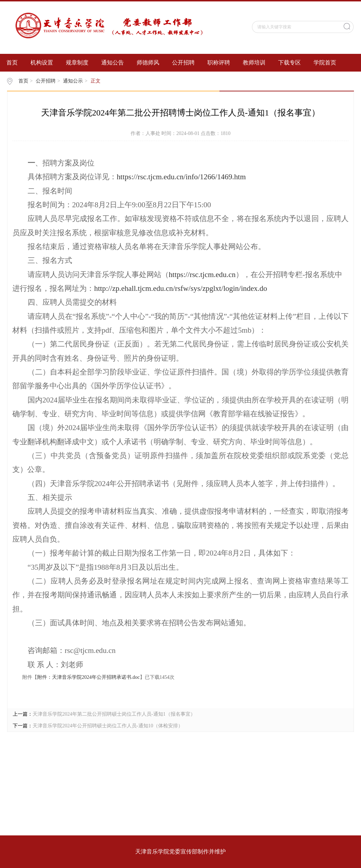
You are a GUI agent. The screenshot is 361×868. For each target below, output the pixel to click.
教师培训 (254, 63)
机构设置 (42, 63)
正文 (96, 81)
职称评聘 (219, 63)
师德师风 (148, 63)
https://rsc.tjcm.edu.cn (202, 275)
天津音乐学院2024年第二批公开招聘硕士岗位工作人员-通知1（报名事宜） (114, 714)
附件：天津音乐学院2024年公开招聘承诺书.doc (88, 677)
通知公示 (73, 81)
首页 (12, 63)
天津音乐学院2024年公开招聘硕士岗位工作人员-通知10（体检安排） (108, 726)
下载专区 (290, 63)
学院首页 (325, 63)
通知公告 (113, 63)
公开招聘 (183, 63)
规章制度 (77, 63)
